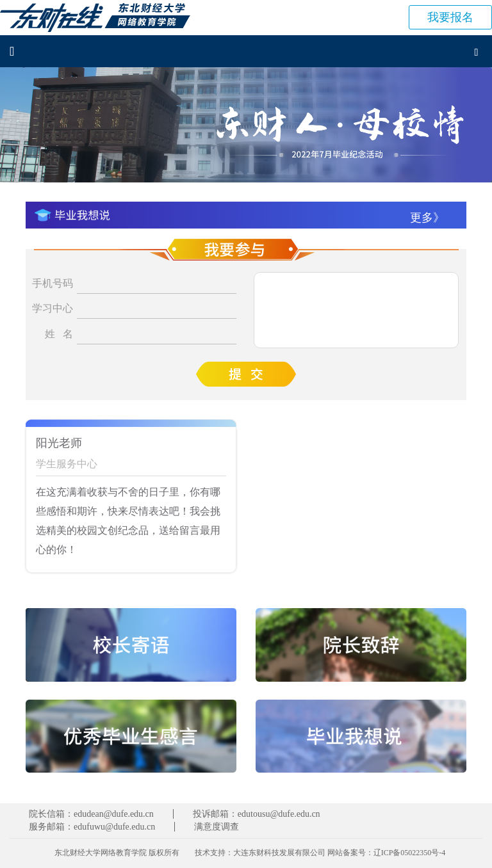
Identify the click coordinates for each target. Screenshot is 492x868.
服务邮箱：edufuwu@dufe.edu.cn (92, 827)
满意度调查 (217, 827)
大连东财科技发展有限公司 (279, 853)
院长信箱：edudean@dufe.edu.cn (91, 814)
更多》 (427, 218)
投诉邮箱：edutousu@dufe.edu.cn (257, 814)
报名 (450, 17)
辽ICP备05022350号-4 (410, 853)
